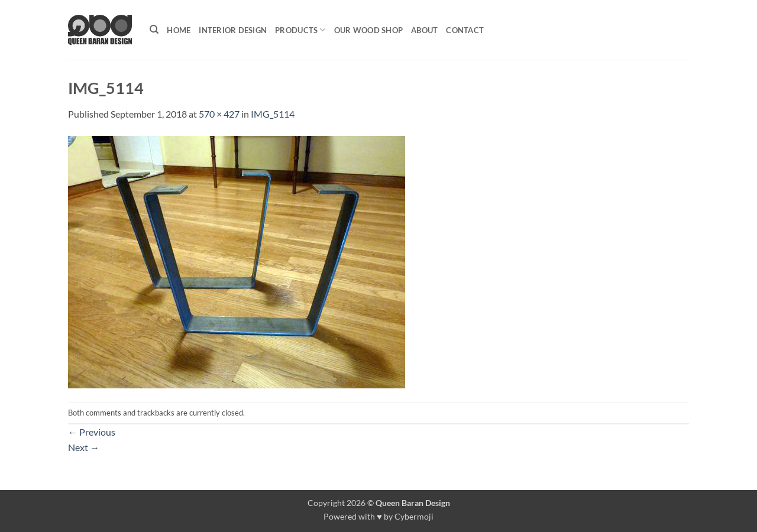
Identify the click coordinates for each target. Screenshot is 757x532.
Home (179, 30)
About (424, 30)
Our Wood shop (368, 30)
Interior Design (233, 30)
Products (300, 30)
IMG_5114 (273, 114)
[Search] (154, 30)
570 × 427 (219, 114)
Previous (92, 432)
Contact (465, 30)
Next (84, 447)
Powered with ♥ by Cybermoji (378, 516)
